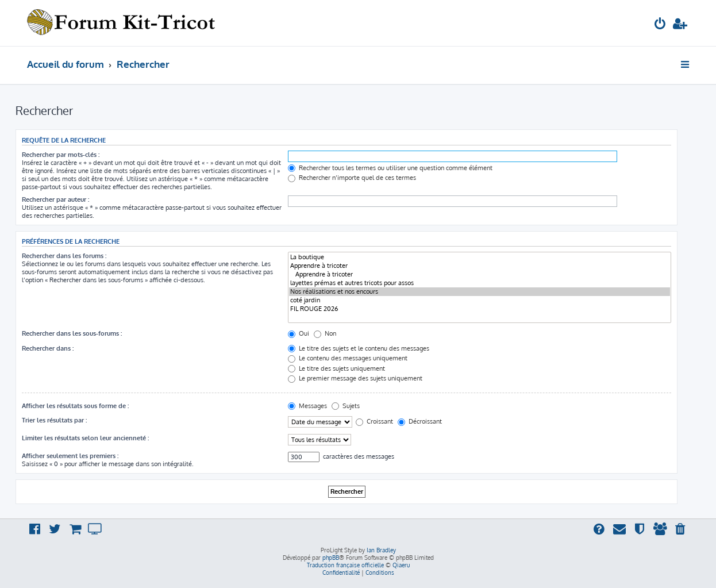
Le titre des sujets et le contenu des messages (359, 348)
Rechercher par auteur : (55, 199)
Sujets (346, 406)
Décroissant (420, 421)
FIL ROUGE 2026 (480, 309)
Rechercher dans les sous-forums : (72, 333)
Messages (307, 406)
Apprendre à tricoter (480, 266)
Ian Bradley (381, 550)
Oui (299, 333)
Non (325, 333)
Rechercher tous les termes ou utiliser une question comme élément (390, 168)
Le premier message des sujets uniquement (355, 378)
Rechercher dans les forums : (64, 256)
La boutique (480, 257)
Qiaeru (401, 565)
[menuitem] (660, 25)
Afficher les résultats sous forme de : (75, 406)
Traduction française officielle (345, 565)
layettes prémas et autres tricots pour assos (480, 283)
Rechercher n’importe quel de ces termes (352, 178)
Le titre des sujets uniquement (336, 368)
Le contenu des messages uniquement (348, 358)
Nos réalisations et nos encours (480, 292)
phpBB (331, 558)
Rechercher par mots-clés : (61, 155)
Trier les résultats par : (54, 420)
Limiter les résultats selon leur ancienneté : (85, 438)
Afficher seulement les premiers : (70, 456)
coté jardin (480, 300)
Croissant (374, 421)
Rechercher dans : (48, 348)
